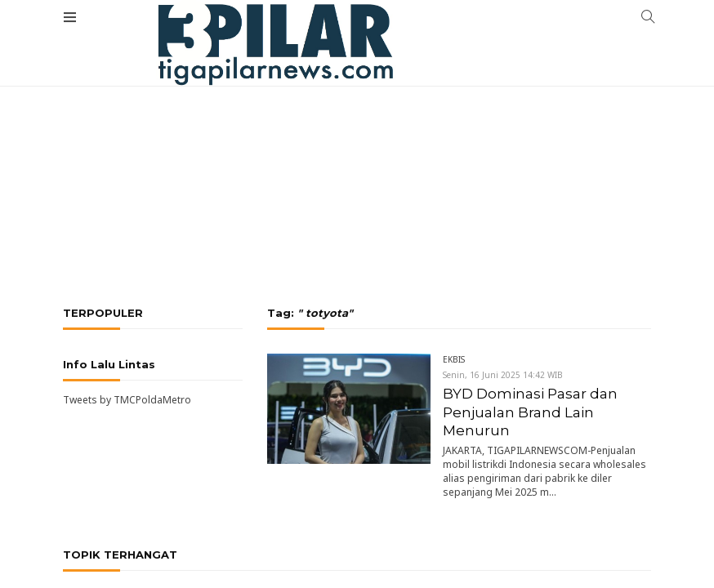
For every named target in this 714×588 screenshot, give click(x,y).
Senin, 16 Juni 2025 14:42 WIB (503, 375)
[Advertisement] (357, 122)
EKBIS (454, 359)
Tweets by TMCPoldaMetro (127, 400)
